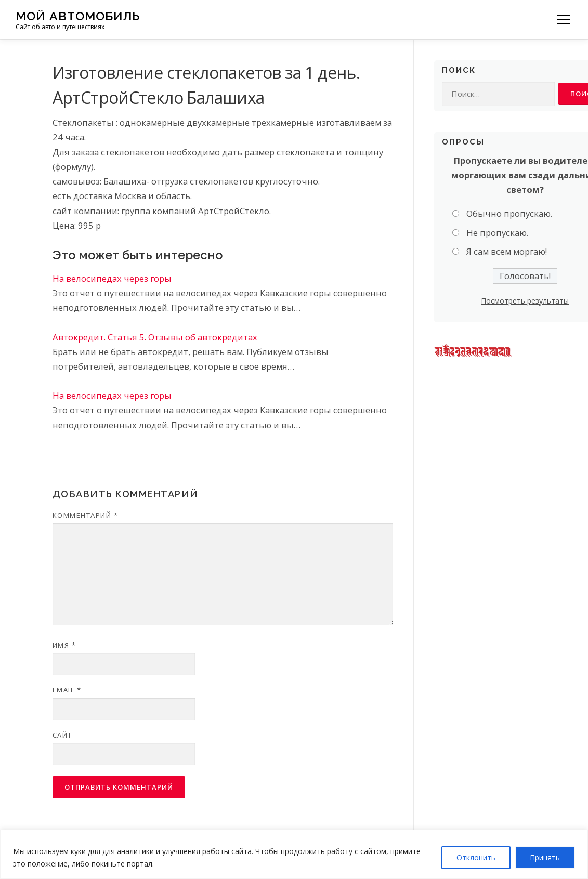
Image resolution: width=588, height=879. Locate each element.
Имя (64, 645)
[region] (294, 854)
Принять (545, 857)
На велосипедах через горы (112, 278)
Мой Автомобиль (78, 16)
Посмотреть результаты (525, 301)
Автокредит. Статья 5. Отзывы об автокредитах (155, 337)
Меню (563, 19)
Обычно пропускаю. (509, 213)
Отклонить (476, 857)
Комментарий (86, 515)
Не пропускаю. (497, 233)
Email (67, 690)
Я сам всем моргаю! (507, 251)
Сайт (62, 735)
